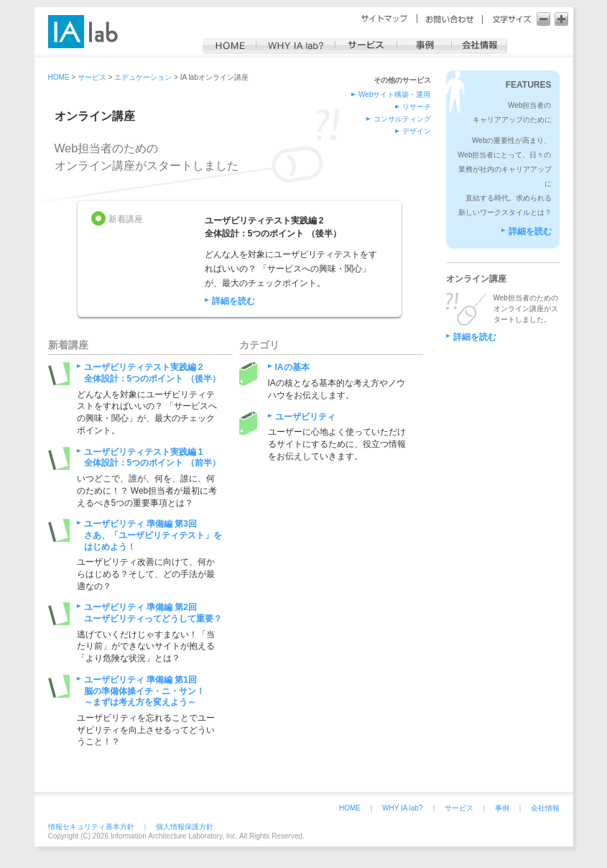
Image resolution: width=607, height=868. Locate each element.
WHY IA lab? (403, 808)
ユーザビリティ (305, 417)
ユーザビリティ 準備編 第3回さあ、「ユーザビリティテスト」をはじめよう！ (153, 535)
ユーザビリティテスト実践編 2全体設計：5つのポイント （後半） (152, 373)
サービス (459, 808)
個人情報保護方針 (185, 827)
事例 (502, 808)
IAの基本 (292, 367)
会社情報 (545, 808)
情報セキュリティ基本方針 (91, 827)
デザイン (417, 131)
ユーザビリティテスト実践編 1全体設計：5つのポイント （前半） (152, 458)
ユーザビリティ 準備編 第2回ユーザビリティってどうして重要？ (153, 613)
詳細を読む (233, 301)
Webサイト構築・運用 (394, 94)
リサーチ (417, 107)
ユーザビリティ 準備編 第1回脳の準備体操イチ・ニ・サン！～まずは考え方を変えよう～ (144, 691)
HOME (350, 808)
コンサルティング (402, 119)
